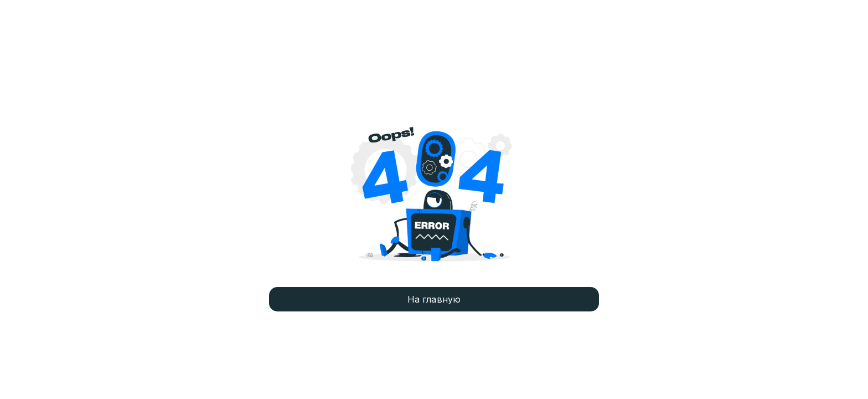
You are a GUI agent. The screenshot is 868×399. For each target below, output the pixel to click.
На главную (434, 299)
